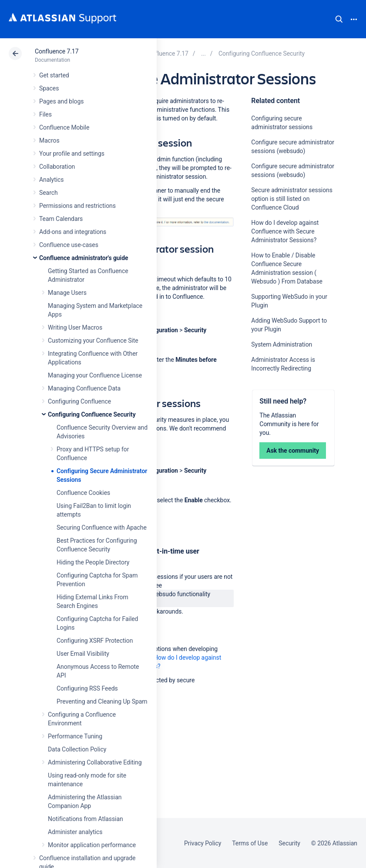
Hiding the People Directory (93, 562)
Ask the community (293, 451)
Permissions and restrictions (77, 206)
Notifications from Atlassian (86, 819)
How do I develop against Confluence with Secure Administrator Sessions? (285, 231)
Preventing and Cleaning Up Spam (102, 701)
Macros (49, 140)
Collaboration (57, 167)
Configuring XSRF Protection (95, 641)
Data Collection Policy (77, 749)
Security (289, 843)
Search (339, 19)
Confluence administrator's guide (84, 258)
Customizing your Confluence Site (93, 341)
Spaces (49, 88)
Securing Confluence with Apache (102, 527)
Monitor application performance (92, 845)
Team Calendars (61, 219)
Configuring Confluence (79, 401)
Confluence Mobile (64, 127)
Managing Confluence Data (84, 388)
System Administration (282, 344)
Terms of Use (250, 843)
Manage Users (67, 293)
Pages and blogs (61, 101)
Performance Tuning (75, 736)
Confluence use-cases (69, 245)
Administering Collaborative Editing (95, 762)
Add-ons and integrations (73, 232)
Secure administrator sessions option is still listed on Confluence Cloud (292, 199)
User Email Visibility (83, 654)
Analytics (51, 180)
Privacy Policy (203, 843)
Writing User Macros (75, 327)
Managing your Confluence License (95, 375)
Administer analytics (75, 832)
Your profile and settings (72, 154)
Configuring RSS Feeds (87, 688)
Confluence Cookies (83, 493)
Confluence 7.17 (57, 51)
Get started (54, 75)
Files (45, 114)
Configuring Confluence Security (92, 414)
